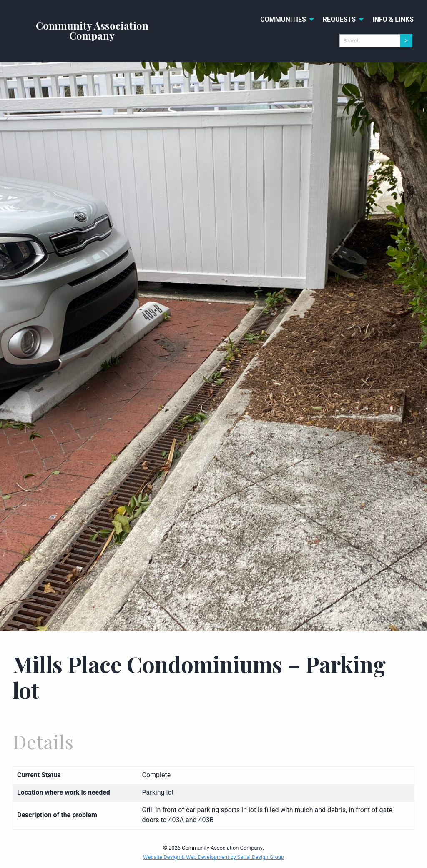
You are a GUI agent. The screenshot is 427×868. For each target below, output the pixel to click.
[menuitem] (285, 20)
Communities (283, 20)
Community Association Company (92, 30)
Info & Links (393, 20)
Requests (339, 20)
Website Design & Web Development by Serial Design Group (213, 857)
